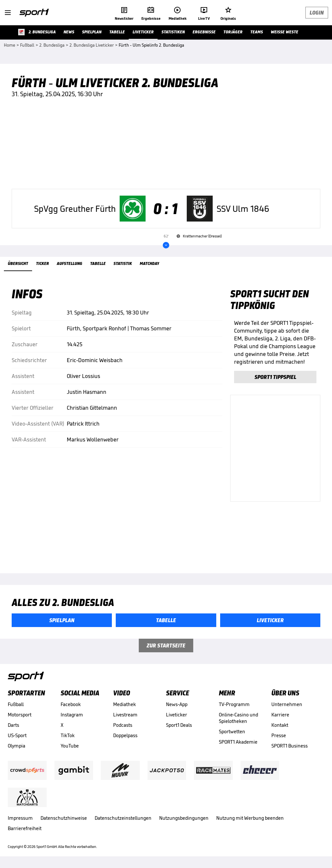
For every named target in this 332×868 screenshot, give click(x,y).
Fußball (16, 704)
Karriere (280, 715)
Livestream (125, 715)
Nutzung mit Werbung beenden (250, 818)
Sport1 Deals (179, 725)
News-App (177, 704)
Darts (13, 725)
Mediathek (124, 704)
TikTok (68, 735)
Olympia (17, 746)
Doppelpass (125, 735)
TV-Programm (234, 704)
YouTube (70, 746)
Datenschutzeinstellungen (123, 818)
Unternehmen (287, 704)
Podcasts (123, 725)
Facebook (71, 704)
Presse (279, 735)
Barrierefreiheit (25, 828)
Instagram (72, 715)
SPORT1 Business (290, 746)
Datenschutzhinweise (64, 818)
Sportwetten (232, 731)
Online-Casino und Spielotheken (238, 718)
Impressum (20, 818)
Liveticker (177, 715)
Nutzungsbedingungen (184, 818)
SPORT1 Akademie (238, 742)
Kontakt (280, 725)
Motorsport (20, 715)
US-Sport (17, 735)
